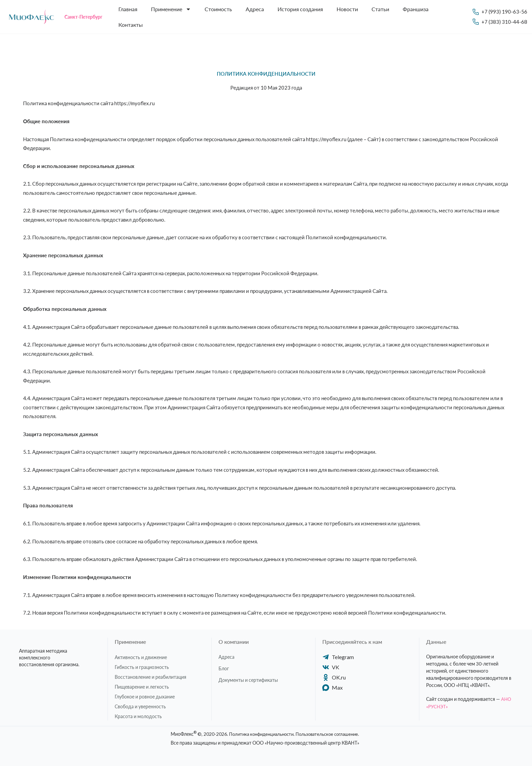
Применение (171, 9)
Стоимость (218, 9)
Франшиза (416, 9)
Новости (347, 9)
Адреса (255, 9)
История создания (300, 9)
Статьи (380, 9)
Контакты (131, 25)
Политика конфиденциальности (259, 734)
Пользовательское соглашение (330, 734)
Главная (128, 9)
